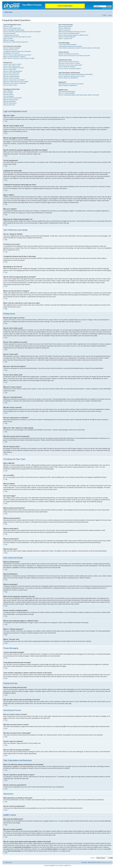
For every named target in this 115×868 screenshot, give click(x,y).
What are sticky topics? (10, 101)
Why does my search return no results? (69, 63)
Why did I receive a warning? (11, 78)
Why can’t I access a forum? (11, 75)
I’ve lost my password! (9, 33)
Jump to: (93, 858)
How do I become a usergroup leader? (69, 33)
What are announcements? (11, 100)
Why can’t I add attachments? (12, 76)
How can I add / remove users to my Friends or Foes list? (74, 56)
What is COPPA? (8, 39)
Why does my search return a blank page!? (70, 65)
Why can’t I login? (8, 26)
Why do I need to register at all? (12, 28)
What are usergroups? (65, 30)
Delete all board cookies (94, 862)
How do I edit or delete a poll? (12, 73)
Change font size (110, 12)
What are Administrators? (66, 26)
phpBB (52, 865)
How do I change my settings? (12, 48)
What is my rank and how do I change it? (15, 57)
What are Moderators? (65, 28)
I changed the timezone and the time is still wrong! (17, 51)
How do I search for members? (67, 67)
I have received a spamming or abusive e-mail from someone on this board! (79, 48)
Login (110, 15)
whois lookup (19, 845)
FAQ (105, 15)
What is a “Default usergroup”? (67, 37)
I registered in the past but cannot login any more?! (17, 37)
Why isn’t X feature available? (67, 93)
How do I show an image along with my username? (17, 55)
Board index (9, 12)
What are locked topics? (10, 103)
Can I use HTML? (8, 93)
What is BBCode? (8, 91)
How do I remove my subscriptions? (68, 78)
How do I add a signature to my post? (14, 68)
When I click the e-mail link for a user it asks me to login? (19, 58)
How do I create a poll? (10, 69)
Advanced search (107, 8)
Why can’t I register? (9, 40)
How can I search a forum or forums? (69, 62)
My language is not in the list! (11, 53)
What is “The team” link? (65, 39)
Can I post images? (9, 96)
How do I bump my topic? (10, 85)
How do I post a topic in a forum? (12, 64)
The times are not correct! (10, 50)
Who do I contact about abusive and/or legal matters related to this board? (79, 95)
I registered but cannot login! (11, 35)
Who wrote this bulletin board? (67, 91)
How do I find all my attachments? (68, 85)
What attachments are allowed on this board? (71, 84)
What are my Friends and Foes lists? (69, 54)
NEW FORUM (68, 6)
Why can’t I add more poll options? (13, 71)
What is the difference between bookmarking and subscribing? (76, 74)
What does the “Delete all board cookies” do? (16, 42)
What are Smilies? (8, 94)
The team (84, 862)
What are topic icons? (9, 105)
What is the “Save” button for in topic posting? (16, 82)
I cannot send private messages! (67, 44)
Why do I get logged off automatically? (14, 30)
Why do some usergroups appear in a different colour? (74, 35)
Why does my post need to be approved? (15, 83)
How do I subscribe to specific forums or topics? (72, 76)
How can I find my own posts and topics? (70, 68)
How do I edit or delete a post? (12, 66)
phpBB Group (53, 821)
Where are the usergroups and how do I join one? (72, 32)
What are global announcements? (13, 98)
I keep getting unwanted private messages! (70, 46)
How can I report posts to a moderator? (14, 80)
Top (6, 121)
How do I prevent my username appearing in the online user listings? (22, 32)
